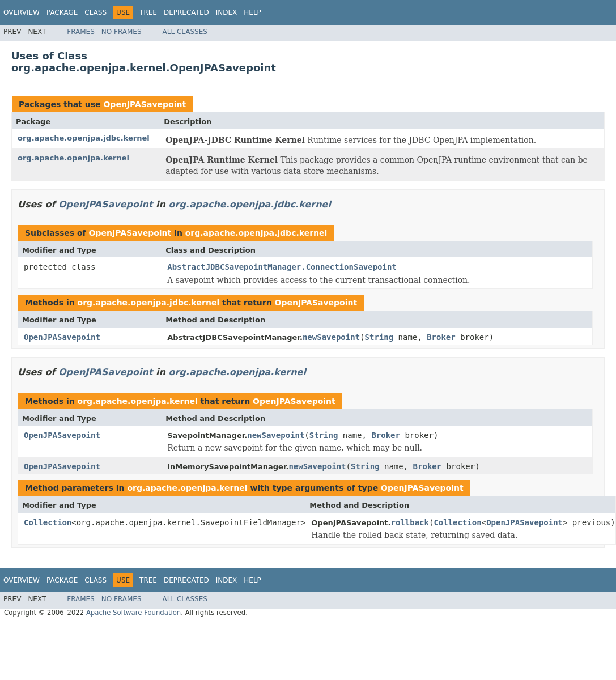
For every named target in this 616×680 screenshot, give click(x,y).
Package (62, 12)
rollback (410, 522)
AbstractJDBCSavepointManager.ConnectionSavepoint (282, 267)
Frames (81, 32)
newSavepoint (331, 337)
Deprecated (186, 12)
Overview (22, 12)
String (379, 337)
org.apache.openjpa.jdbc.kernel (84, 138)
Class (95, 12)
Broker (441, 337)
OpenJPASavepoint (145, 104)
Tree (148, 12)
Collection (48, 522)
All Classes (185, 32)
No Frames (122, 32)
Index (227, 12)
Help (252, 12)
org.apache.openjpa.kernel (73, 158)
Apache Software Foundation (133, 613)
